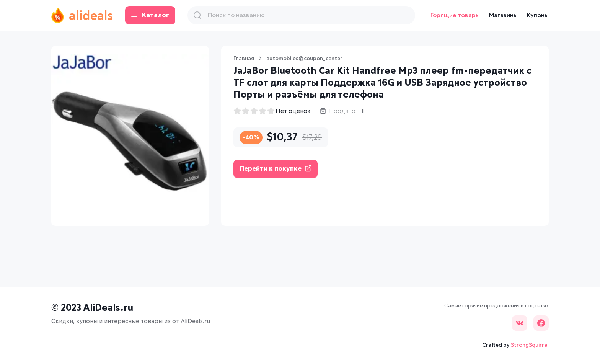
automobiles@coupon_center (304, 59)
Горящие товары (455, 15)
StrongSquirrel (530, 345)
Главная (244, 59)
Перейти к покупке (276, 169)
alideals (82, 15)
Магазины (503, 15)
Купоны (538, 15)
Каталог (150, 16)
